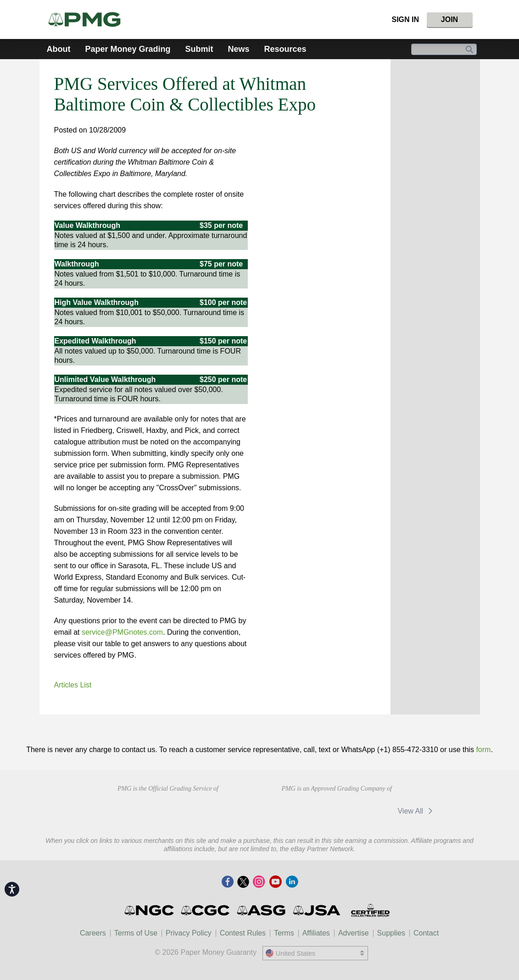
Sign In (405, 19)
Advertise (354, 933)
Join (449, 19)
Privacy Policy (189, 933)
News (239, 49)
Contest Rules (243, 933)
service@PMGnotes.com (122, 632)
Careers (93, 933)
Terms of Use (136, 933)
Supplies (391, 933)
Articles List (73, 685)
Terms (284, 933)
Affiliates (316, 933)
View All (416, 811)
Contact (426, 933)
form (483, 750)
